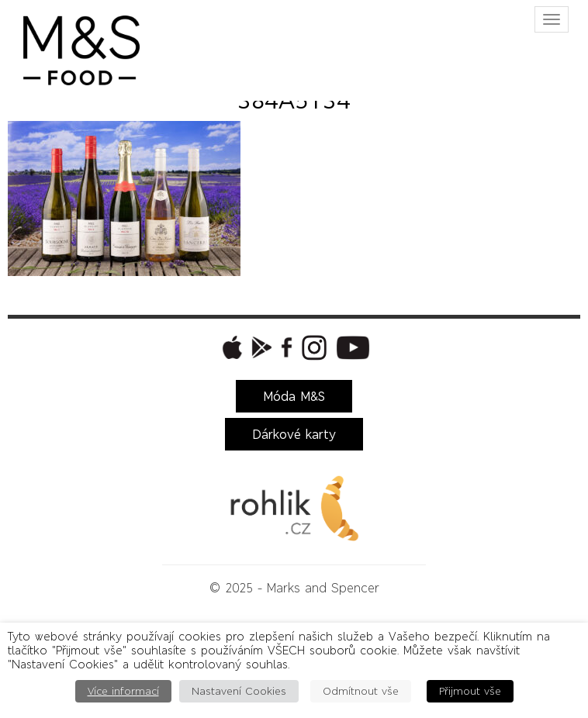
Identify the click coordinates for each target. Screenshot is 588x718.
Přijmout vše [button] (470, 691)
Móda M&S (294, 396)
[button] (230, 347)
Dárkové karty (294, 434)
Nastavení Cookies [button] (239, 691)
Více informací (123, 691)
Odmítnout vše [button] (361, 691)
